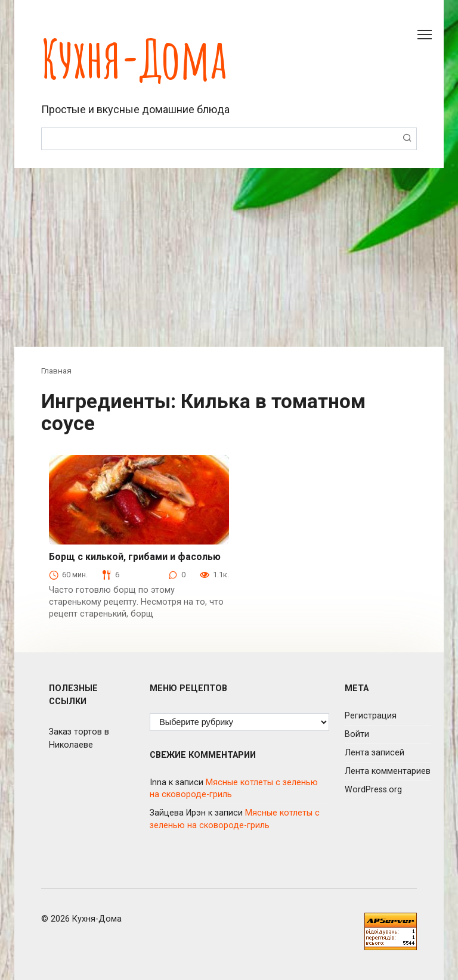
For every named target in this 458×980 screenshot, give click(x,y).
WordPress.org (373, 790)
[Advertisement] (229, 257)
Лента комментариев (388, 771)
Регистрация (371, 716)
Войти (357, 734)
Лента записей (375, 753)
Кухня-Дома (134, 58)
